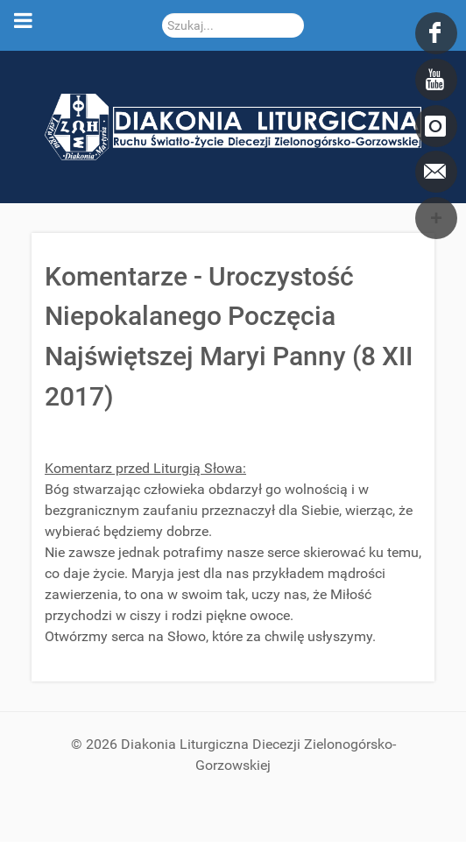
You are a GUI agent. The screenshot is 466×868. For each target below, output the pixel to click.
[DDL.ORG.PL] (233, 126)
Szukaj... (162, 14)
